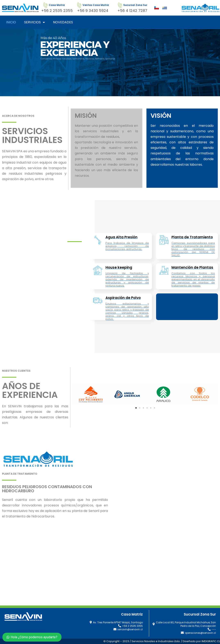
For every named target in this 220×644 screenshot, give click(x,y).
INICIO (11, 22)
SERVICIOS (35, 22)
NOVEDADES (63, 22)
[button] (136, 408)
